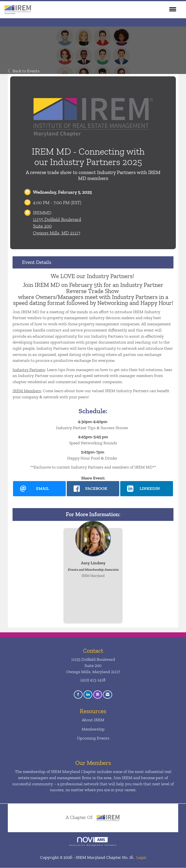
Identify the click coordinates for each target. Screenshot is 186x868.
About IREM (93, 720)
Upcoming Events (93, 738)
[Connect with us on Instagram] (98, 695)
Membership (93, 729)
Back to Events (24, 71)
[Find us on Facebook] (78, 695)
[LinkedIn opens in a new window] (147, 489)
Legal (141, 858)
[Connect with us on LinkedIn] (88, 695)
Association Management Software (93, 842)
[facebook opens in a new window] (93, 489)
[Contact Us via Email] (108, 695)
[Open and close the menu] (107, 10)
